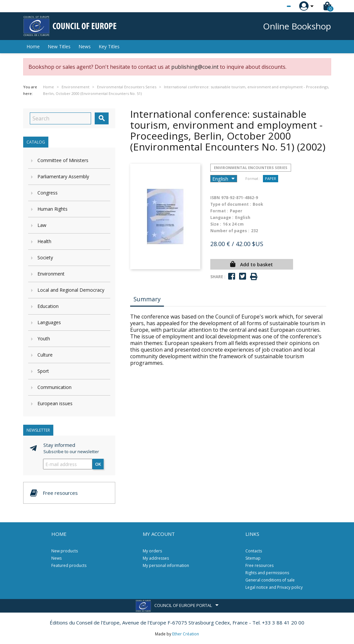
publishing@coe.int (195, 67)
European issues (55, 403)
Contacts (254, 551)
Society (45, 258)
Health (44, 241)
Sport (43, 371)
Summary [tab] (147, 299)
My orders (152, 551)
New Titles (59, 46)
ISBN (215, 198)
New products (65, 551)
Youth (44, 339)
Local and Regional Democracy (71, 290)
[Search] (60, 118)
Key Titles (109, 46)
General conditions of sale (270, 580)
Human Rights (52, 209)
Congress (48, 193)
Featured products (69, 565)
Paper (271, 178)
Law (42, 225)
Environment (51, 274)
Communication (54, 387)
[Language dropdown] (276, 6)
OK (98, 464)
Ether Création (186, 634)
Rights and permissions (267, 573)
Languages (49, 322)
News (85, 46)
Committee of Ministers (63, 160)
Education (48, 306)
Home (33, 46)
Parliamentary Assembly (63, 176)
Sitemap (253, 558)
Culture (45, 355)
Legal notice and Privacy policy (274, 587)
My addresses (156, 558)
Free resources (259, 565)
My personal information (166, 565)
